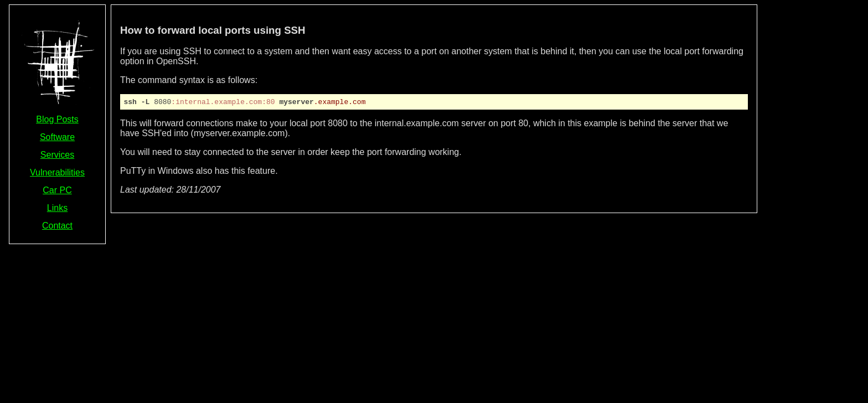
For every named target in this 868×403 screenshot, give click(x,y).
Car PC (57, 190)
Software (57, 137)
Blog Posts (57, 119)
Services (57, 155)
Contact (57, 226)
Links (57, 208)
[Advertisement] (815, 170)
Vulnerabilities (57, 172)
